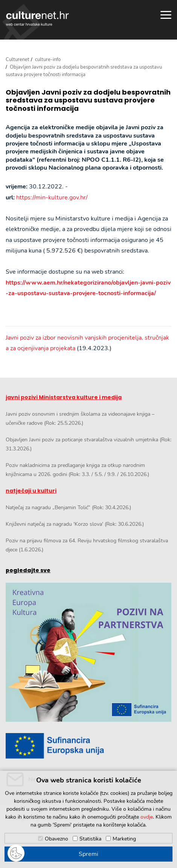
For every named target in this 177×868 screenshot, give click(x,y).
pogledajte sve (28, 570)
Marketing (124, 839)
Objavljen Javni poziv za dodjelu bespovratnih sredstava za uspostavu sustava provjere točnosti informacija (88, 100)
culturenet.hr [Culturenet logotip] (37, 18)
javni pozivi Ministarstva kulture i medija (64, 397)
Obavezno (56, 839)
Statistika (90, 839)
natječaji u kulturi (31, 491)
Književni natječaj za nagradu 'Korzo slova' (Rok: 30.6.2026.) (75, 524)
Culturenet (18, 60)
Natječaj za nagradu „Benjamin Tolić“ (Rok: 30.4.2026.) (68, 507)
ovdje (147, 817)
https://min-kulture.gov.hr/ (52, 197)
